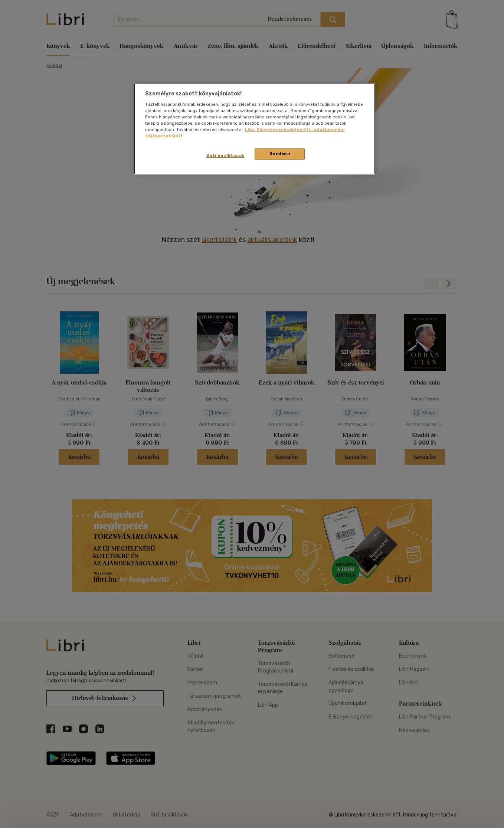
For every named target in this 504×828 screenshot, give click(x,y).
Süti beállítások (225, 156)
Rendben (280, 154)
